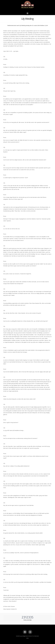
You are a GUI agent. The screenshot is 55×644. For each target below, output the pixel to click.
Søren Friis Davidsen (34, 636)
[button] (27, 13)
